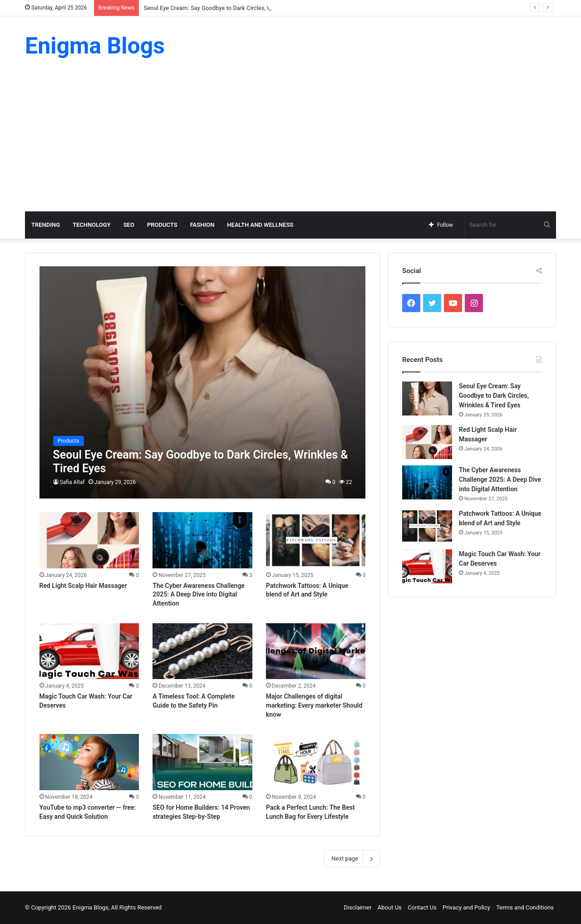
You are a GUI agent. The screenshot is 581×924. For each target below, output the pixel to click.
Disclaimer (357, 907)
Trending (46, 225)
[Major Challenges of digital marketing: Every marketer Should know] (316, 651)
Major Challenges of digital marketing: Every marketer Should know (314, 705)
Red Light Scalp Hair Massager (83, 586)
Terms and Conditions (525, 907)
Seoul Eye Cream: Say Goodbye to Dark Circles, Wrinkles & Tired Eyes (233, 8)
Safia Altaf (72, 482)
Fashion (202, 225)
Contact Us (422, 907)
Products (162, 225)
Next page (352, 859)
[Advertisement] (290, 143)
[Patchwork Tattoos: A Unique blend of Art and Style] (316, 540)
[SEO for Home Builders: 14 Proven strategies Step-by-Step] (202, 762)
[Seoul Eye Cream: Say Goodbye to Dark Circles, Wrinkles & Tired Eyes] (203, 382)
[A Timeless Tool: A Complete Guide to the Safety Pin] (202, 651)
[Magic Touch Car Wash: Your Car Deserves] (89, 651)
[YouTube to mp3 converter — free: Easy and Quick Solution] (89, 762)
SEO (129, 225)
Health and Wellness (260, 225)
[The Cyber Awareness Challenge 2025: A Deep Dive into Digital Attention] (202, 540)
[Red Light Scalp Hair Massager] (89, 540)
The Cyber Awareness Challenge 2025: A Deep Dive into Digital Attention (199, 594)
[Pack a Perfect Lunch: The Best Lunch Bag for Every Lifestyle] (316, 762)
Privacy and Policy (466, 907)
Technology (92, 225)
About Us (390, 907)
